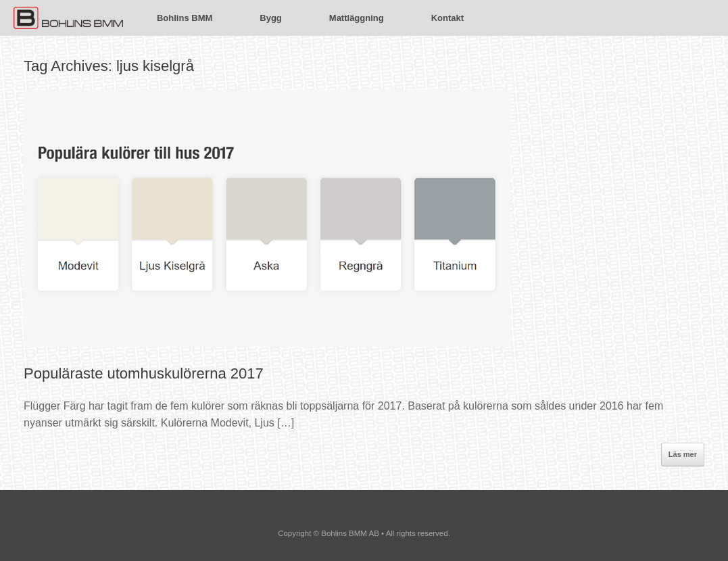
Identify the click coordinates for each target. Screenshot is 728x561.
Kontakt (447, 18)
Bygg (271, 18)
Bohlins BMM (185, 18)
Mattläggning (357, 18)
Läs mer (683, 454)
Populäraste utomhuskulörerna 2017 (144, 373)
